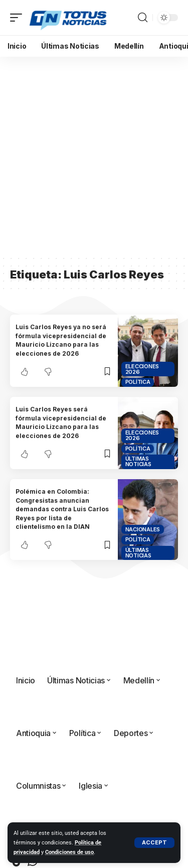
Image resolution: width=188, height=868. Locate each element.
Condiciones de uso (69, 852)
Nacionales (143, 529)
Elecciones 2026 (142, 369)
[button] (154, 843)
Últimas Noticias (138, 461)
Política (138, 382)
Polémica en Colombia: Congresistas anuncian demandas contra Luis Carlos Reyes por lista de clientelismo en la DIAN (62, 509)
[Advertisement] (94, 156)
